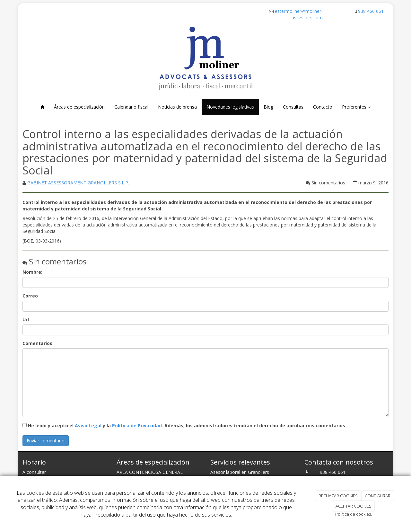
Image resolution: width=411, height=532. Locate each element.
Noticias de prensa (177, 107)
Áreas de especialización (79, 107)
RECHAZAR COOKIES (338, 496)
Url (26, 319)
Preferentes (356, 107)
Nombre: (32, 272)
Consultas (293, 107)
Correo (30, 296)
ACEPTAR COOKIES (354, 506)
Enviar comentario (46, 441)
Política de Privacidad (137, 426)
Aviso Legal (88, 426)
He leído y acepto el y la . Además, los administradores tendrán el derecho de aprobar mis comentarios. (187, 426)
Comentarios (37, 343)
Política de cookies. (354, 514)
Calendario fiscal (131, 107)
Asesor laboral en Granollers (240, 472)
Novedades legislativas (230, 107)
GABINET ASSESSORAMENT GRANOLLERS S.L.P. (78, 183)
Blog (268, 107)
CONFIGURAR (378, 496)
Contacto (323, 107)
